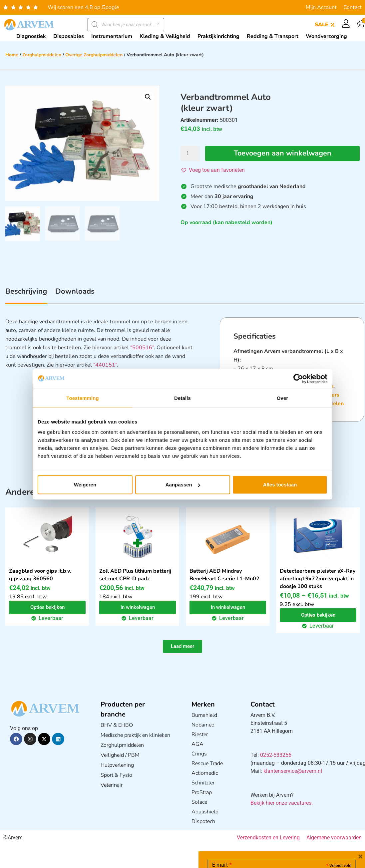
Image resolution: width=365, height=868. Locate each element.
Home (12, 55)
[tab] (26, 295)
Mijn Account (321, 7)
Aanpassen (183, 485)
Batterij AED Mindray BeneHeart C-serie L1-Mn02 (224, 575)
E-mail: (222, 765)
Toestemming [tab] (83, 398)
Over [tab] (283, 398)
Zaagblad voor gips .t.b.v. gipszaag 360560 (40, 575)
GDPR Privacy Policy (294, 826)
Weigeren (85, 485)
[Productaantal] (190, 153)
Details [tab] (182, 398)
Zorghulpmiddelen (42, 55)
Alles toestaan (280, 485)
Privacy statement (328, 811)
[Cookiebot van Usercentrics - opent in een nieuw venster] (298, 379)
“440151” (105, 365)
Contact (353, 7)
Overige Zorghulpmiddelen (94, 55)
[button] (148, 97)
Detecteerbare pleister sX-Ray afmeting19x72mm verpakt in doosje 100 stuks (318, 579)
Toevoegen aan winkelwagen (283, 153)
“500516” (142, 348)
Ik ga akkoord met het (265, 826)
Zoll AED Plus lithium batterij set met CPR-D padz (135, 575)
